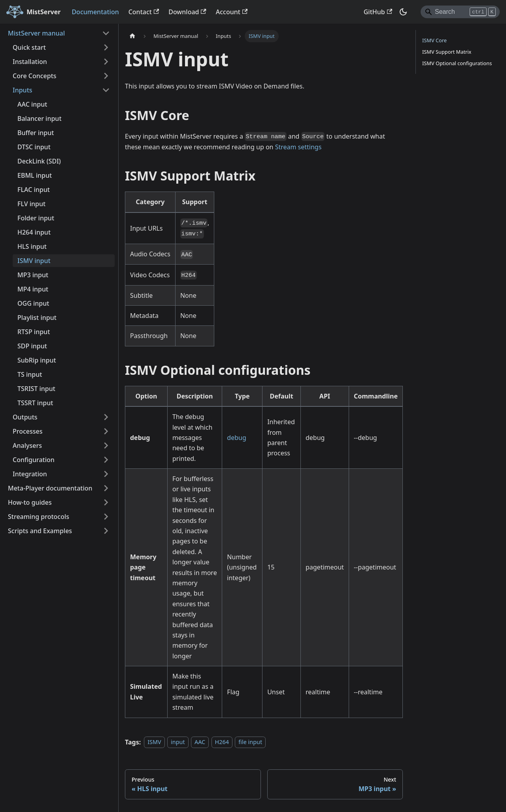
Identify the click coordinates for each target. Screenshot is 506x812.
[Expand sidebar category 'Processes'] (106, 431)
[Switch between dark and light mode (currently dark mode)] (403, 12)
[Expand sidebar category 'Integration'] (106, 474)
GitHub (378, 12)
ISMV (154, 742)
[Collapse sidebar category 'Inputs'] (106, 90)
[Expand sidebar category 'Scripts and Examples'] (106, 531)
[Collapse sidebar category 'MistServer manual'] (106, 33)
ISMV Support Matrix (447, 52)
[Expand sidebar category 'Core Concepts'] (106, 76)
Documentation (95, 12)
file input (250, 742)
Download (187, 12)
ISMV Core (434, 40)
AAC (200, 742)
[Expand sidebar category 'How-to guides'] (106, 502)
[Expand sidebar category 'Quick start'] (106, 47)
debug (236, 438)
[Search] (460, 12)
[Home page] (132, 36)
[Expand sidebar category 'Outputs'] (106, 417)
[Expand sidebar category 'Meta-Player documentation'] (106, 488)
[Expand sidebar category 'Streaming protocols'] (106, 517)
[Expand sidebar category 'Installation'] (106, 62)
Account (232, 12)
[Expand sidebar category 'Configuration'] (106, 460)
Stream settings (298, 147)
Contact (144, 12)
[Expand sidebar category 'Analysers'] (106, 445)
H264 (222, 742)
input (178, 742)
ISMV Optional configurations (457, 63)
